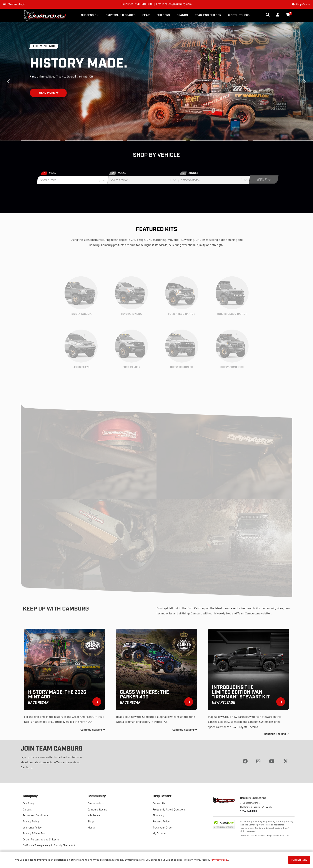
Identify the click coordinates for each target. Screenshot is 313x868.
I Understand (299, 860)
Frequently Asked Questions (169, 809)
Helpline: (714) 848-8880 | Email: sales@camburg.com (157, 4)
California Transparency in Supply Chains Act (49, 845)
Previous (9, 81)
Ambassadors (96, 803)
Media (91, 828)
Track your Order (163, 828)
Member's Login (14, 4)
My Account (160, 833)
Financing (158, 815)
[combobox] (40, 180)
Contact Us (159, 803)
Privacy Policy (220, 860)
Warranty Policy (32, 828)
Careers (27, 809)
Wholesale (94, 815)
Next (304, 81)
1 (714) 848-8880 (249, 811)
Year (48, 173)
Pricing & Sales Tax (34, 833)
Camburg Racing (97, 809)
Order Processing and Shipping (41, 839)
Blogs (91, 821)
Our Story (29, 803)
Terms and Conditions (36, 815)
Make (117, 173)
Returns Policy (161, 821)
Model (189, 173)
